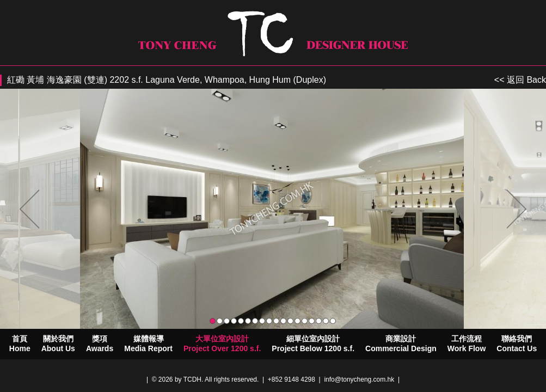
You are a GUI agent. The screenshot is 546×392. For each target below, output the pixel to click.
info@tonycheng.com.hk (359, 379)
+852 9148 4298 (292, 379)
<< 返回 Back (520, 80)
